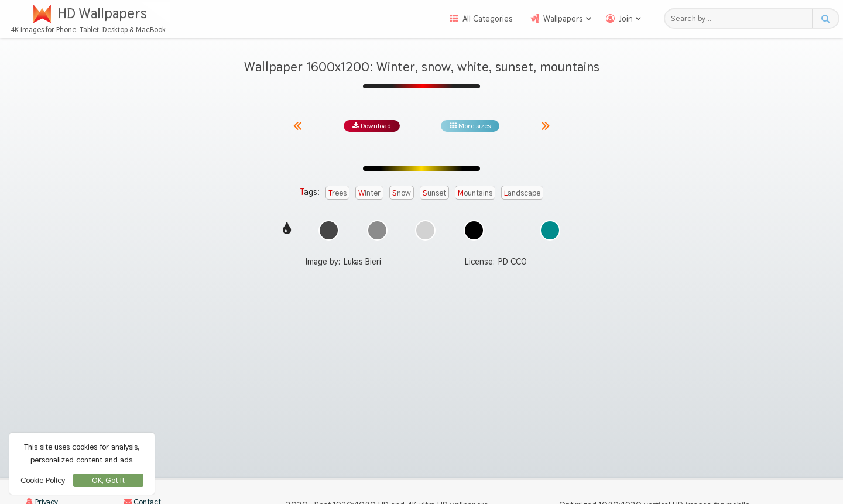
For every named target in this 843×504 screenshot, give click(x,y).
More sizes (470, 126)
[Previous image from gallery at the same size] (297, 126)
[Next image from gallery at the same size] (546, 126)
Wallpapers (563, 19)
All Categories (488, 19)
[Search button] (825, 18)
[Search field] (741, 18)
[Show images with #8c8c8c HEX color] (377, 230)
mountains (475, 193)
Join (626, 19)
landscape (522, 193)
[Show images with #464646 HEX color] (329, 230)
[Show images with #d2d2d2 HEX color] (425, 230)
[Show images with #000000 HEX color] (474, 230)
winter (369, 193)
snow (402, 193)
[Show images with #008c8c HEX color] (550, 230)
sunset (434, 193)
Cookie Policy (43, 480)
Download (372, 126)
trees (337, 193)
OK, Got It (108, 480)
